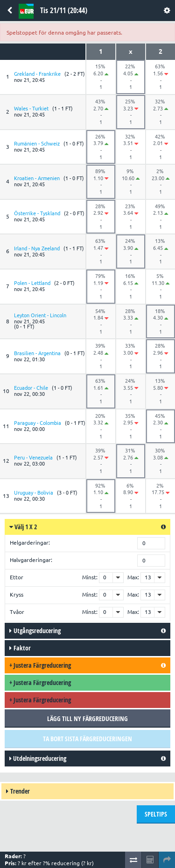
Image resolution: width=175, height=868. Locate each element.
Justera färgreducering (40, 665)
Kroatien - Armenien (37, 178)
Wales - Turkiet (31, 109)
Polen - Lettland (32, 283)
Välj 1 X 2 (23, 527)
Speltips (156, 814)
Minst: (90, 577)
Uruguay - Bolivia (34, 493)
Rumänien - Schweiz (37, 144)
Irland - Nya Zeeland (37, 248)
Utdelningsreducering (38, 758)
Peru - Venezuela (33, 458)
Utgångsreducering (35, 631)
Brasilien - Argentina (37, 353)
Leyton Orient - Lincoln (40, 315)
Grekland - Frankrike (37, 74)
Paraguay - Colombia (38, 423)
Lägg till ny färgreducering (87, 718)
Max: (133, 577)
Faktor (20, 648)
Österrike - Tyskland (37, 213)
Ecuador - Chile (31, 388)
